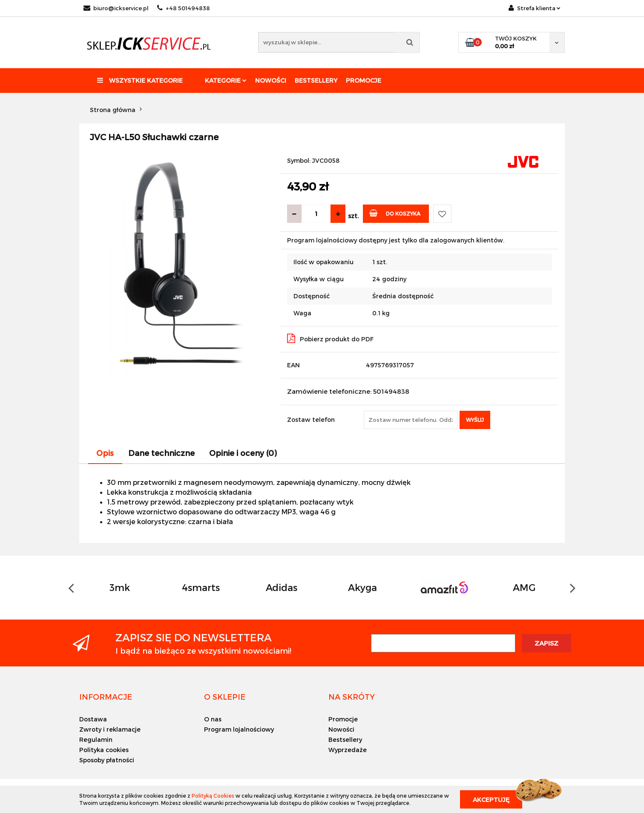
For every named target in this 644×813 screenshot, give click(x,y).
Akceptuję (491, 799)
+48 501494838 (184, 8)
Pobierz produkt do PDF (330, 338)
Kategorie (226, 80)
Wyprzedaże (348, 750)
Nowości (271, 80)
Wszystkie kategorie (140, 80)
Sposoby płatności (107, 760)
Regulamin (96, 739)
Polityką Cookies (213, 796)
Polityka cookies (104, 750)
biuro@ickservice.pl (116, 8)
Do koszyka (395, 213)
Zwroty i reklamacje (110, 729)
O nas (213, 719)
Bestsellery (316, 80)
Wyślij (475, 420)
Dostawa (93, 719)
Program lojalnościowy (239, 729)
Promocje (364, 80)
